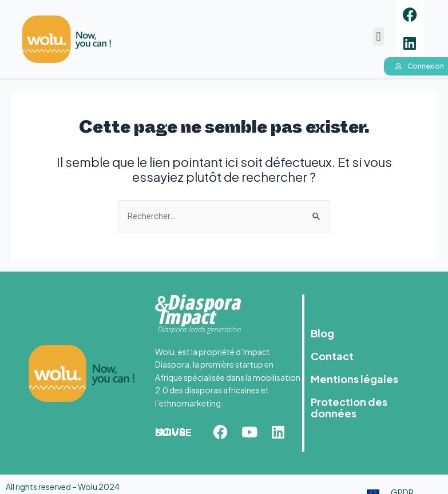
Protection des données (349, 407)
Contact (332, 356)
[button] (378, 36)
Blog (322, 333)
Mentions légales (354, 379)
